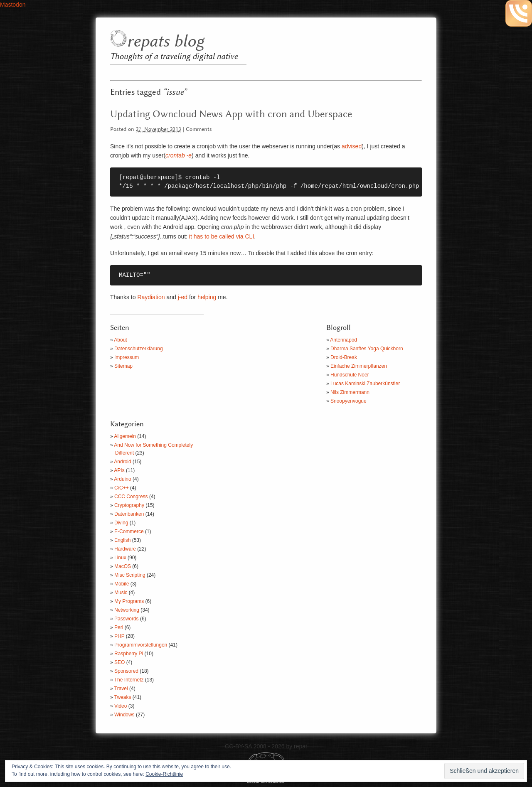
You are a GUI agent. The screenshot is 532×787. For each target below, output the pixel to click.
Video (121, 706)
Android (122, 462)
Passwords (127, 619)
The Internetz (129, 680)
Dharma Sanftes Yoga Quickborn (367, 349)
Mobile (122, 584)
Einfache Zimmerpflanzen (359, 366)
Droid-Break (344, 357)
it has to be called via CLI (222, 236)
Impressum (127, 357)
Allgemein (125, 436)
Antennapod (344, 340)
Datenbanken (129, 514)
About (120, 340)
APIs (119, 470)
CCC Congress (131, 497)
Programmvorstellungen (141, 645)
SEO (119, 662)
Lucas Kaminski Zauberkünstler (365, 384)
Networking (127, 610)
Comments (199, 129)
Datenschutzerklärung (139, 349)
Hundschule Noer (350, 375)
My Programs (129, 601)
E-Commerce (129, 531)
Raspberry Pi (129, 654)
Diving (121, 523)
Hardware (125, 549)
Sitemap (123, 366)
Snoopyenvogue (349, 401)
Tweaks (123, 697)
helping (207, 297)
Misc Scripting (130, 575)
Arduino (122, 479)
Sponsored (126, 671)
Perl (119, 627)
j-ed (183, 297)
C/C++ (122, 488)
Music (121, 593)
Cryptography (129, 505)
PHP (119, 636)
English (122, 540)
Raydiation (151, 297)
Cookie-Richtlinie (164, 774)
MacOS (123, 566)
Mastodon (13, 5)
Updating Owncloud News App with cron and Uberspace (231, 114)
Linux (120, 558)
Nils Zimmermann (350, 392)
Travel (121, 689)
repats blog (165, 42)
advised (352, 146)
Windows (124, 715)
